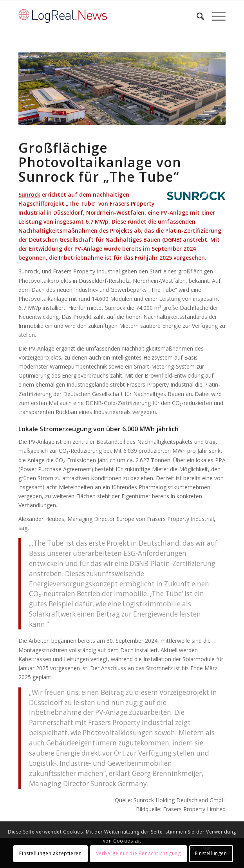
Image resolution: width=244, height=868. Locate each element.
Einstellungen (211, 853)
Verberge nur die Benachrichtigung (138, 853)
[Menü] (215, 16)
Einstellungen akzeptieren (50, 853)
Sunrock (29, 194)
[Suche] (196, 16)
